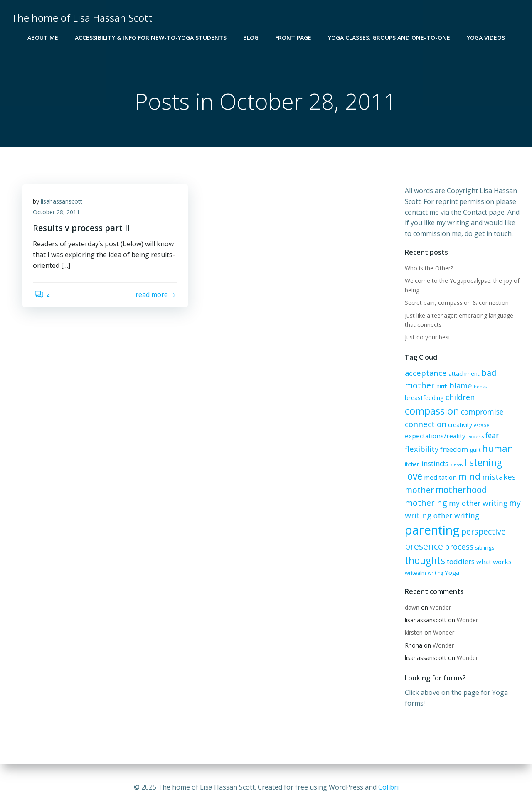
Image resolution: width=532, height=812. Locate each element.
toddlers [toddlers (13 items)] (459, 561)
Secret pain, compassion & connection (456, 303)
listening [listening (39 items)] (482, 463)
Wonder (439, 608)
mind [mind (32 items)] (449, 477)
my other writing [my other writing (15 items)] (477, 503)
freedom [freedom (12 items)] (453, 450)
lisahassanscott (64, 204)
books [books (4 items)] (479, 388)
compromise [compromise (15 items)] (481, 412)
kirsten (413, 633)
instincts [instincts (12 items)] (434, 464)
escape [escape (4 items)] (480, 426)
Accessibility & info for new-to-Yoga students (151, 38)
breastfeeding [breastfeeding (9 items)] (423, 398)
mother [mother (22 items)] (418, 490)
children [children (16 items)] (459, 398)
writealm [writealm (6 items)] (414, 573)
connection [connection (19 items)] (424, 425)
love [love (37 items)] (511, 463)
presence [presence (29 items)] (423, 546)
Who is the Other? (428, 269)
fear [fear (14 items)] (491, 436)
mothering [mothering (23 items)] (425, 503)
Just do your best (426, 338)
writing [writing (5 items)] (434, 573)
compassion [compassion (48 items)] (431, 411)
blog (251, 38)
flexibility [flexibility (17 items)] (420, 449)
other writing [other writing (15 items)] (455, 516)
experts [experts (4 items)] (474, 437)
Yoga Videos (486, 38)
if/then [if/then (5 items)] (411, 464)
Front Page (293, 38)
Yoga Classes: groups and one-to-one (389, 38)
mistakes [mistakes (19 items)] (479, 478)
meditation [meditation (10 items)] (420, 478)
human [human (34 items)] (496, 449)
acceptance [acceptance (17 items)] (425, 374)
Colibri (388, 787)
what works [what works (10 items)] (493, 562)
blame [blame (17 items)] (459, 386)
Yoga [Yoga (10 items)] (451, 573)
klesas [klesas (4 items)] (455, 465)
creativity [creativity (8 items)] (459, 426)
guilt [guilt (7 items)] (474, 450)
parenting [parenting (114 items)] (431, 530)
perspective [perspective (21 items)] (482, 532)
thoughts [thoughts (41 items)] (424, 560)
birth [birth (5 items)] (441, 387)
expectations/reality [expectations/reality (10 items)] (434, 436)
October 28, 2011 (58, 215)
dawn (411, 608)
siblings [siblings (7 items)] (484, 548)
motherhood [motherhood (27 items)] (460, 490)
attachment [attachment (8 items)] (463, 374)
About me (43, 38)
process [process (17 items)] (458, 547)
